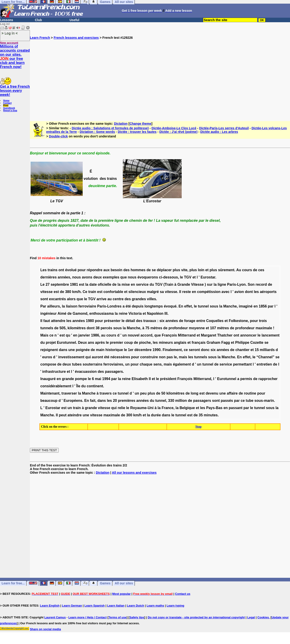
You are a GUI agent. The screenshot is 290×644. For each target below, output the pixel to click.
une (72, 350)
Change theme (140, 124)
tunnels (47, 328)
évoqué (170, 306)
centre (118, 299)
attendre (58, 321)
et (207, 270)
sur (210, 284)
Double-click (58, 136)
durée (156, 415)
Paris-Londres (109, 306)
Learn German (72, 606)
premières (127, 401)
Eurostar (208, 277)
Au (239, 270)
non (162, 357)
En (181, 306)
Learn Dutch (135, 606)
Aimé (62, 313)
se (154, 270)
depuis (138, 306)
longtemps (154, 306)
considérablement (56, 386)
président (168, 379)
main (100, 350)
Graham (213, 343)
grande (68, 379)
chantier (242, 350)
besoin (116, 270)
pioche (145, 343)
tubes (77, 364)
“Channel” (265, 357)
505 (62, 328)
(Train (169, 284)
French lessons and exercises (76, 38)
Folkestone (238, 321)
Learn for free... (13, 583)
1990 (157, 350)
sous (214, 306)
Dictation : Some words (97, 132)
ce (51, 335)
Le (42, 284)
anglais (180, 343)
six (162, 321)
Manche (230, 306)
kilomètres (77, 328)
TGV (188, 277)
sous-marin (264, 401)
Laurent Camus (55, 617)
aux (106, 270)
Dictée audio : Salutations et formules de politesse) (110, 128)
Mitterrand (187, 335)
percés (106, 328)
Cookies (263, 617)
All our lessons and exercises (134, 473)
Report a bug (10, 111)
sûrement (226, 270)
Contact (7, 103)
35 (201, 415)
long (195, 393)
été (128, 306)
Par (43, 306)
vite (184, 270)
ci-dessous (169, 277)
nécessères (120, 357)
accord (146, 335)
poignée (83, 350)
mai (98, 379)
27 (48, 284)
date (93, 284)
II (150, 379)
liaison (72, 306)
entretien (264, 364)
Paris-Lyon (236, 284)
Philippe (242, 343)
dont (249, 292)
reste (186, 292)
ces (261, 270)
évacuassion (86, 372)
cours (247, 270)
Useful (74, 20)
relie (121, 408)
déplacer (164, 270)
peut (63, 415)
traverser (69, 393)
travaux (150, 321)
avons (87, 277)
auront (97, 357)
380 (68, 292)
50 (163, 393)
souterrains (93, 364)
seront (194, 350)
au (110, 299)
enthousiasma (101, 313)
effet (188, 306)
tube (250, 401)
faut (47, 321)
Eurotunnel (66, 343)
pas (170, 357)
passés (227, 401)
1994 (106, 379)
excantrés (57, 299)
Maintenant (50, 393)
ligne (222, 284)
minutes (211, 415)
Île (78, 386)
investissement (71, 357)
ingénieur (48, 313)
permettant (242, 364)
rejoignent (49, 350)
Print (6, 106)
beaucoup (49, 401)
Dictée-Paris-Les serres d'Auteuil (224, 128)
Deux (82, 343)
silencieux (137, 292)
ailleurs (53, 306)
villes (152, 299)
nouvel (134, 335)
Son (251, 284)
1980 (90, 321)
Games (105, 583)
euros (47, 357)
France (167, 408)
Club (38, 20)
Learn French (40, 38)
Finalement (172, 350)
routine (250, 393)
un (125, 335)
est (82, 284)
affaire (232, 393)
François (169, 335)
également (182, 364)
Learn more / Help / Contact (88, 617)
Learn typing (175, 606)
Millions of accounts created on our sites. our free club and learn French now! (15, 57)
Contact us (183, 594)
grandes (139, 299)
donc (205, 350)
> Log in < (10, 33)
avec (226, 292)
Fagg (226, 343)
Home (6, 101)
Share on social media (45, 629)
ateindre (75, 415)
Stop (198, 427)
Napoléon (155, 313)
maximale (264, 328)
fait (93, 401)
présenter (112, 321)
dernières (48, 277)
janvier (84, 335)
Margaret (209, 335)
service (142, 284)
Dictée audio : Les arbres (219, 132)
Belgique (187, 408)
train (92, 292)
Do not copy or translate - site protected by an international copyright (196, 617)
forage (190, 321)
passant (236, 408)
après (100, 343)
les (256, 292)
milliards (267, 350)
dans (63, 350)
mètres (156, 328)
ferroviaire (87, 306)
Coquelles (215, 321)
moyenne (197, 328)
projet (51, 343)
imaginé (246, 306)
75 (147, 328)
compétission (209, 292)
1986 (95, 335)
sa (162, 292)
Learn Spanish (94, 606)
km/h (76, 292)
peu (143, 393)
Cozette (257, 343)
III (166, 313)
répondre (95, 270)
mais (183, 357)
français (199, 343)
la (87, 284)
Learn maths (155, 606)
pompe (81, 379)
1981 (74, 284)
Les (43, 270)
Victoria (135, 313)
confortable (113, 292)
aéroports (268, 292)
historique (114, 350)
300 (129, 415)
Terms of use (118, 617)
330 (171, 401)
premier (117, 343)
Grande (184, 284)
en (133, 284)
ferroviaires (113, 364)
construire (149, 357)
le (181, 277)
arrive (101, 299)
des (126, 270)
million (181, 401)
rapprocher (268, 379)
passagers (114, 372)
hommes (138, 270)
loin (201, 270)
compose (48, 364)
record (261, 284)
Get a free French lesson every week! (15, 91)
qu (68, 335)
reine (123, 313)
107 (213, 328)
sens (157, 364)
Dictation (121, 124)
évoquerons (148, 277)
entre (201, 321)
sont (44, 299)
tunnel (203, 306)
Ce (85, 292)
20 (115, 401)
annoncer (248, 335)
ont (61, 270)
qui (88, 357)
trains (53, 270)
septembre (60, 284)
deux (98, 277)
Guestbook (9, 108)
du (152, 284)
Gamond (80, 313)
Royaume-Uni (142, 408)
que (123, 277)
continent (95, 386)
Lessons (7, 20)
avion (239, 292)
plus (176, 270)
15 (257, 350)
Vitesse (197, 284)
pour (82, 270)
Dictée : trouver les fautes (137, 132)
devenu (212, 393)
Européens (73, 401)
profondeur (178, 328)
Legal (251, 617)
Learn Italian (116, 606)
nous (77, 277)
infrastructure (54, 372)
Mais (44, 335)
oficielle (105, 284)
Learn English (50, 606)
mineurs (166, 343)
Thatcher (225, 335)
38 (98, 328)
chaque (146, 364)
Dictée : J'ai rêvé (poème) (178, 132)
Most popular (121, 594)
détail (130, 321)
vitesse (46, 292)
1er (131, 350)
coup (128, 343)
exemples (111, 277)
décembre (143, 350)
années (64, 277)
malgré (153, 292)
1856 (263, 306)
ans (91, 343)
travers (105, 393)
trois (263, 321)
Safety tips (137, 617)
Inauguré (48, 379)
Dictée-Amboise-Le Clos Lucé (174, 128)
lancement (270, 335)
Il (180, 292)
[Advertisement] (160, 78)
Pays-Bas (214, 408)
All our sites (124, 583)
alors (71, 299)
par (271, 306)
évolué (71, 270)
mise (126, 284)
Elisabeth (140, 379)
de (149, 270)
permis (246, 379)
